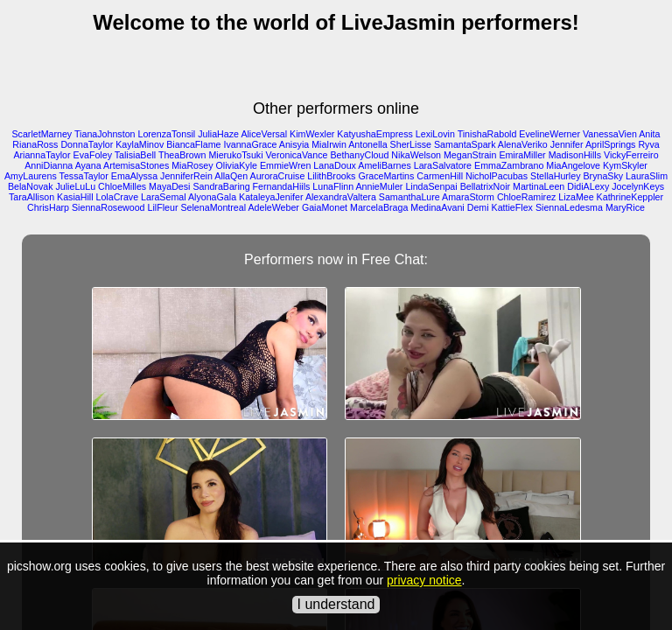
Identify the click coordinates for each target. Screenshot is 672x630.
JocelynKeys (638, 186)
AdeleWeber (273, 207)
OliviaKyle (237, 165)
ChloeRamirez (527, 197)
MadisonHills (575, 155)
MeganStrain (470, 155)
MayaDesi (169, 186)
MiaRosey (192, 165)
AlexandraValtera (341, 197)
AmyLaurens (31, 176)
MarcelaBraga (379, 207)
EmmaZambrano (509, 165)
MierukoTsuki (235, 155)
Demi (478, 207)
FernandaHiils (282, 186)
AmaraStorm (468, 197)
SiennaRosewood (108, 207)
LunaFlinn (333, 186)
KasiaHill (75, 197)
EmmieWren (285, 165)
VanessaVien (610, 134)
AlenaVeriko (523, 144)
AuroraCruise (278, 176)
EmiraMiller (522, 155)
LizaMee (576, 197)
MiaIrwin (329, 144)
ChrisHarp (48, 207)
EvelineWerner (549, 134)
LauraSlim (647, 176)
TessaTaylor (84, 176)
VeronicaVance (297, 155)
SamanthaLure (409, 197)
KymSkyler (625, 165)
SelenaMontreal (213, 207)
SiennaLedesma (569, 207)
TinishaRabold (487, 134)
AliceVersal (264, 134)
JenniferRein (186, 176)
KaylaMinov (140, 144)
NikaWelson (416, 155)
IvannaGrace (250, 144)
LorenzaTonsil (166, 134)
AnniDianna (49, 165)
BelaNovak (31, 186)
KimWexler (312, 134)
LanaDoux (335, 165)
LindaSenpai (431, 186)
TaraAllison (31, 197)
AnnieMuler (380, 186)
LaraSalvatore (443, 165)
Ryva (648, 144)
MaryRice (625, 207)
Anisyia (294, 144)
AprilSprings (610, 144)
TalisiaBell (135, 155)
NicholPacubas (497, 176)
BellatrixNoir (485, 186)
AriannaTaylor (42, 155)
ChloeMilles (122, 186)
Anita (649, 134)
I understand (336, 604)
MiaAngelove (573, 165)
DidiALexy (588, 186)
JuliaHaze (218, 134)
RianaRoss (35, 144)
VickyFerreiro (631, 155)
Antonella (367, 144)
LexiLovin (435, 134)
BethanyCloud (359, 155)
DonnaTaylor (87, 144)
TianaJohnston (105, 134)
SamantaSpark (465, 144)
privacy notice (424, 580)
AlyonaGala (212, 197)
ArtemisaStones (136, 165)
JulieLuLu (75, 186)
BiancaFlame (193, 144)
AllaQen (231, 176)
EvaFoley (93, 155)
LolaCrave (118, 197)
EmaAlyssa (134, 176)
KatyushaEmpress (374, 134)
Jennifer (567, 144)
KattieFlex (512, 207)
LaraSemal (164, 197)
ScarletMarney (42, 134)
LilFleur (163, 207)
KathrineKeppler (630, 197)
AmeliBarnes (384, 165)
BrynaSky (603, 176)
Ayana (88, 165)
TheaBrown (182, 155)
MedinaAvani (437, 207)
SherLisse (411, 144)
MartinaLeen (539, 186)
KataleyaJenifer (271, 197)
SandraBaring (221, 186)
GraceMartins (386, 176)
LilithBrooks (331, 176)
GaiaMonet (325, 207)
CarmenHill (440, 176)
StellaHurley (555, 176)
